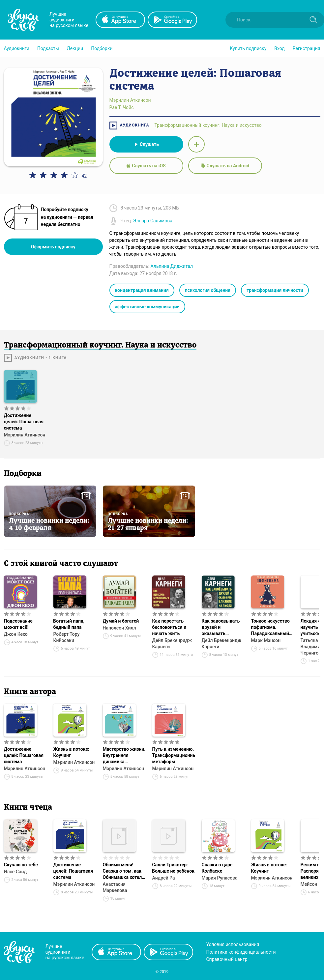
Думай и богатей (121, 621)
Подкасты (48, 48)
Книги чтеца (28, 808)
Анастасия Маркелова (115, 887)
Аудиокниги (17, 48)
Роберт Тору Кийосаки (67, 637)
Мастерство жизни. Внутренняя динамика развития (124, 756)
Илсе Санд (15, 872)
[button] (17, 48)
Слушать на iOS (146, 166)
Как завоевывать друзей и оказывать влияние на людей (222, 628)
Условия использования (233, 944)
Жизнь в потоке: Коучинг (71, 752)
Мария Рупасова (220, 878)
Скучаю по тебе (21, 865)
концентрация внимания (142, 290)
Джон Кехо (16, 634)
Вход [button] (279, 48)
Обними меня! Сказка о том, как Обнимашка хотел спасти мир (122, 871)
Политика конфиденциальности (241, 952)
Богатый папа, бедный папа (69, 624)
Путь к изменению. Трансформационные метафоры (174, 755)
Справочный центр (227, 959)
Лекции (75, 48)
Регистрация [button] (307, 48)
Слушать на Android (225, 166)
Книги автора (30, 692)
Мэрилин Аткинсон (25, 435)
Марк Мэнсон (266, 640)
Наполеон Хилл (119, 628)
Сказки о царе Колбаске (217, 868)
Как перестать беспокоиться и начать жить (169, 627)
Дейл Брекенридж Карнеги (172, 644)
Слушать (146, 144)
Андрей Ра (164, 878)
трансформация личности (275, 290)
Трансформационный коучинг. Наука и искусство (208, 125)
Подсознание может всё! (18, 624)
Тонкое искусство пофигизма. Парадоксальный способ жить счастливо (270, 628)
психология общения (208, 290)
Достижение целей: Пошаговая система (24, 422)
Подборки (102, 48)
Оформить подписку (53, 247)
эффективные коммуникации (147, 307)
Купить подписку (248, 48)
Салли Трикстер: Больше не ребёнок (174, 868)
